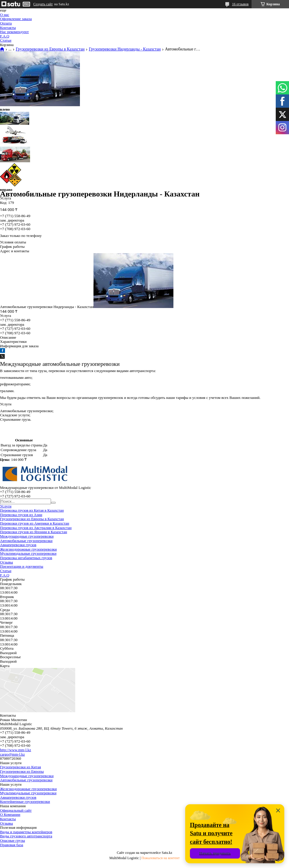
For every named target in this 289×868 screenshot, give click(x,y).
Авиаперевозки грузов (18, 545)
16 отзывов (240, 4)
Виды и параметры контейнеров (26, 832)
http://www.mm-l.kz (15, 750)
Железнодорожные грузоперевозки (28, 549)
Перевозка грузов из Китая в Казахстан (32, 510)
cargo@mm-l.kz (12, 754)
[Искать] (53, 503)
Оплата (6, 23)
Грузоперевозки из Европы (22, 771)
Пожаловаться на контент (160, 858)
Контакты (8, 28)
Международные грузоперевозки (27, 536)
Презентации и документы (22, 566)
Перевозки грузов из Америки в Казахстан (35, 523)
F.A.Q (5, 36)
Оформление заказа (16, 19)
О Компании (10, 814)
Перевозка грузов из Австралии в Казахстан (36, 528)
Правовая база (12, 845)
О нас (5, 15)
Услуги (6, 506)
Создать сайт (43, 4)
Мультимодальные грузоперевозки (28, 553)
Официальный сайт (16, 810)
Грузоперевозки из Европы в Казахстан (50, 49)
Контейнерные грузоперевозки (25, 801)
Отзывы (6, 562)
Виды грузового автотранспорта (26, 836)
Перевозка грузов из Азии (21, 515)
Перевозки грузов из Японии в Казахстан (33, 532)
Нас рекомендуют (14, 32)
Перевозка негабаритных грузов (26, 558)
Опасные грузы (13, 840)
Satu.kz (167, 853)
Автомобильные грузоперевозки (26, 541)
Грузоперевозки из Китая (20, 767)
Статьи (6, 40)
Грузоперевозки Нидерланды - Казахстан (125, 49)
